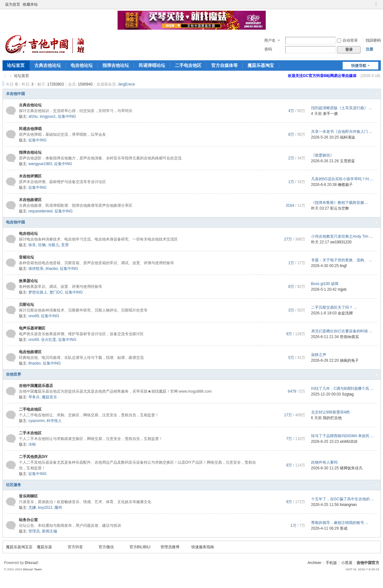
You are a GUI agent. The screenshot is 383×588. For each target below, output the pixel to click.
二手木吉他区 (30, 433)
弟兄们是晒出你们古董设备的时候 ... (342, 331)
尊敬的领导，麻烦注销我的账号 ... (340, 523)
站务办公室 (28, 520)
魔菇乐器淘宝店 (19, 547)
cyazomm (36, 421)
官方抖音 (75, 547)
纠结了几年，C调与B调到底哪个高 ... (342, 389)
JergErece (126, 84)
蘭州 (58, 508)
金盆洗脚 (345, 313)
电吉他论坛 (82, 65)
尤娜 (32, 508)
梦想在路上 (38, 292)
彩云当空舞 (339, 208)
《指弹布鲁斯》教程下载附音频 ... (340, 203)
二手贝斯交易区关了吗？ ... (334, 307)
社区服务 (14, 485)
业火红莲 (49, 340)
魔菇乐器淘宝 (261, 65)
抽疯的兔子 (349, 360)
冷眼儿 (54, 245)
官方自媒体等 (224, 65)
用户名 (270, 40)
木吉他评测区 (30, 176)
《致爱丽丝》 (322, 155)
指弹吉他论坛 (116, 65)
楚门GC (56, 292)
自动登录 (347, 40)
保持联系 (36, 269)
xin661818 (348, 442)
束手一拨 (330, 114)
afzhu (33, 116)
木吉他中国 (15, 94)
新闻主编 (49, 531)
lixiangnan (348, 505)
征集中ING (67, 116)
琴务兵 (34, 397)
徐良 (32, 245)
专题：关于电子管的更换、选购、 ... (342, 260)
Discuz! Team (32, 569)
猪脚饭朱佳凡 (351, 468)
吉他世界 (14, 374)
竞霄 (65, 245)
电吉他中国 (15, 222)
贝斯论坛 (26, 305)
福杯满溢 (347, 137)
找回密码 (373, 40)
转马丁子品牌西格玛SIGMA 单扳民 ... (342, 436)
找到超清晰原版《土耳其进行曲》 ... (342, 108)
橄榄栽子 (345, 185)
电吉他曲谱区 (30, 352)
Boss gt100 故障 (325, 284)
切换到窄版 (376, 7)
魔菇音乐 (49, 397)
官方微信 (106, 547)
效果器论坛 (28, 281)
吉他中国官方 (368, 563)
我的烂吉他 (332, 418)
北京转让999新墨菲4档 (331, 412)
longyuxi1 (48, 116)
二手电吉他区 (188, 65)
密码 (268, 49)
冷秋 (32, 444)
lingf (343, 266)
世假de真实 (349, 337)
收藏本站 (30, 4)
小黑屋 (347, 563)
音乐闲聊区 (28, 496)
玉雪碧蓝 (347, 161)
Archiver (314, 563)
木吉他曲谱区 (30, 200)
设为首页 (13, 4)
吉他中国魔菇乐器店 (36, 386)
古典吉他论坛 (48, 65)
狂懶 (42, 245)
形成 (344, 528)
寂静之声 (319, 355)
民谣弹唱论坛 (152, 65)
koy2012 (45, 508)
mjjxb (342, 289)
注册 (369, 49)
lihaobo (52, 269)
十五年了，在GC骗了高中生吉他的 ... (342, 499)
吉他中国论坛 (5, 76)
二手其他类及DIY (33, 457)
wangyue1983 (40, 164)
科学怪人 (54, 421)
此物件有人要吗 (324, 462)
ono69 (34, 316)
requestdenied (40, 211)
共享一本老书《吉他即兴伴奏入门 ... (342, 132)
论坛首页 (16, 65)
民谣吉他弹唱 (30, 129)
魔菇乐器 (44, 547)
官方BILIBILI (140, 547)
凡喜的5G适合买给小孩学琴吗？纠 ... (342, 179)
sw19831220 (341, 242)
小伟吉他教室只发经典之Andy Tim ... (342, 236)
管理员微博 (170, 547)
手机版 (331, 563)
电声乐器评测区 (32, 328)
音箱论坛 (26, 257)
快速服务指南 (203, 547)
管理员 (34, 531)
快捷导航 (359, 66)
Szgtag (348, 394)
